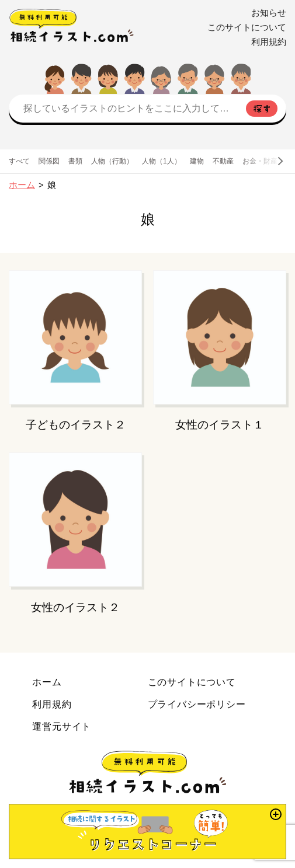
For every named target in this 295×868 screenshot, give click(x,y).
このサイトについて (247, 27)
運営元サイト (62, 726)
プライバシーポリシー (197, 704)
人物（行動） (112, 161)
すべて (19, 161)
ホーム (22, 185)
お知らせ (269, 13)
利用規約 (269, 42)
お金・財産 (260, 161)
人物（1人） (162, 161)
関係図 (49, 161)
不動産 (223, 161)
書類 (75, 161)
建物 (197, 161)
